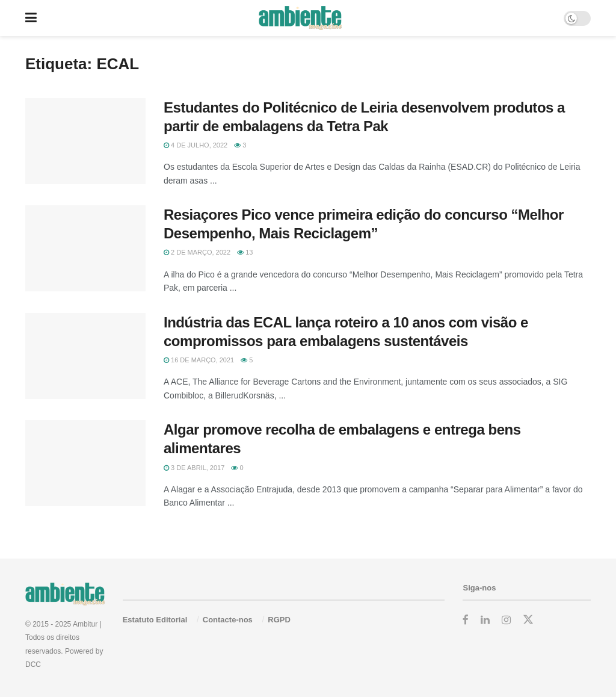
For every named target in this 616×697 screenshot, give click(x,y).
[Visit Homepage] (300, 18)
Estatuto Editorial (155, 620)
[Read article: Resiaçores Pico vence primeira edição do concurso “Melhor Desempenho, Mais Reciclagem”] (85, 248)
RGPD (279, 620)
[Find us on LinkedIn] (485, 620)
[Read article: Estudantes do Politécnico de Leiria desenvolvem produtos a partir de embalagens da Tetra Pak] (85, 141)
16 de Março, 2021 (199, 360)
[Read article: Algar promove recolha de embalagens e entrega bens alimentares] (85, 463)
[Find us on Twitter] (528, 620)
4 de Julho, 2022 (196, 145)
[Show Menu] (31, 18)
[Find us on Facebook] (466, 620)
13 (245, 252)
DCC (33, 664)
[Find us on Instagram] (506, 620)
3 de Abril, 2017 (194, 468)
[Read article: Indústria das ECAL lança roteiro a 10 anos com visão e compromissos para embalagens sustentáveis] (85, 356)
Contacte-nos (228, 620)
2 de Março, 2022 (197, 252)
